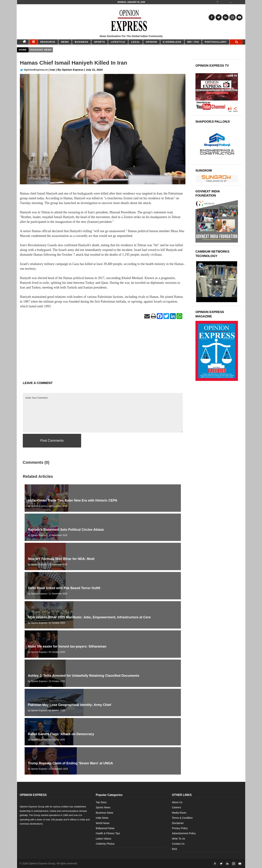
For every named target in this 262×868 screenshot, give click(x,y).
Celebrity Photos (105, 844)
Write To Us (178, 839)
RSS (175, 849)
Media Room (179, 813)
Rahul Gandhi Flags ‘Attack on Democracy (61, 734)
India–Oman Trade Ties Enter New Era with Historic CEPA (73, 500)
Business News (104, 813)
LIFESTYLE (118, 42)
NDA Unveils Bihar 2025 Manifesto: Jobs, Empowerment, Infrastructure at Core (89, 617)
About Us (177, 802)
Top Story (101, 802)
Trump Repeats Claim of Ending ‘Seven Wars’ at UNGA (70, 763)
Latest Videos (103, 839)
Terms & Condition (182, 818)
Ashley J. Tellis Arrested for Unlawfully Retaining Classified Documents (84, 676)
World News (103, 823)
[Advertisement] (103, 350)
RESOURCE (48, 42)
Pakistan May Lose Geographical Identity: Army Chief (69, 705)
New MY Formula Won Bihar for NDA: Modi (61, 559)
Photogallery (216, 42)
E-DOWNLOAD (172, 42)
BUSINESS (81, 42)
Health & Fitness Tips (108, 833)
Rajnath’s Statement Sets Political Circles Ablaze (66, 530)
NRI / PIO (193, 42)
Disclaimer (178, 823)
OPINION (152, 42)
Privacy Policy (180, 828)
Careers (176, 807)
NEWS (65, 42)
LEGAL (136, 42)
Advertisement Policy (184, 833)
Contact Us (178, 844)
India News (102, 818)
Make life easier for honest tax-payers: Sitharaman (67, 646)
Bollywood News (105, 828)
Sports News (103, 807)
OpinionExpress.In (34, 70)
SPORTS (99, 42)
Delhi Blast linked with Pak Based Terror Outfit (64, 588)
